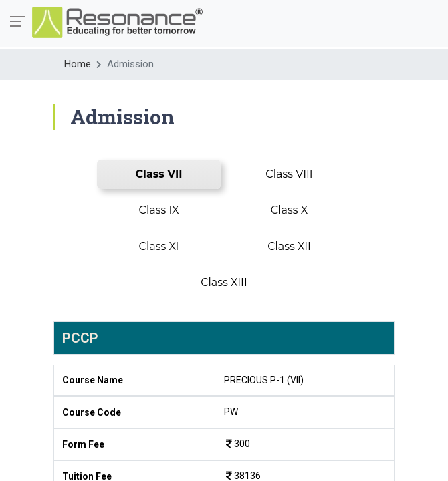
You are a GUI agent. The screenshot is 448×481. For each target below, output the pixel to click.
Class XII (289, 246)
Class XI (159, 246)
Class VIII (289, 174)
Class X (289, 210)
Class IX (159, 210)
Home (78, 64)
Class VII (159, 174)
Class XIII (224, 282)
